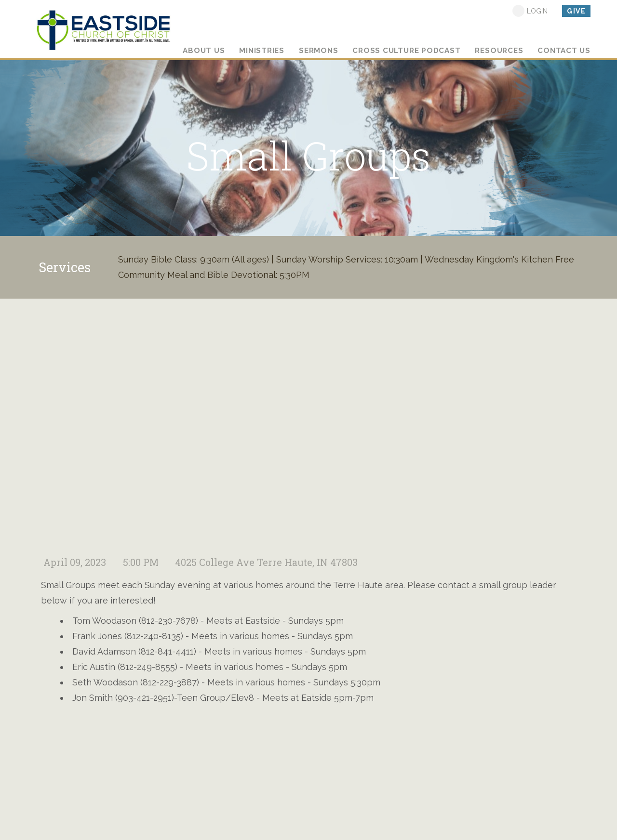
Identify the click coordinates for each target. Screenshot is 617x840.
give (576, 11)
